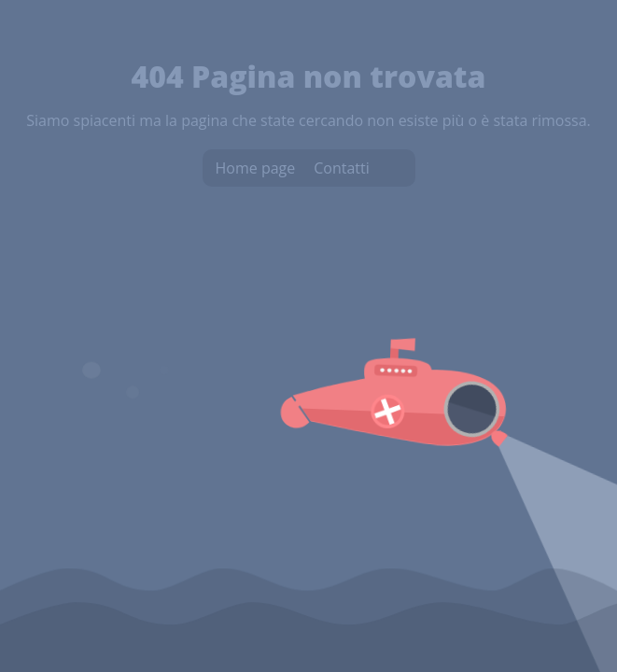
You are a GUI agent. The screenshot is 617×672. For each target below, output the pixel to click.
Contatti (342, 168)
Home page (256, 168)
